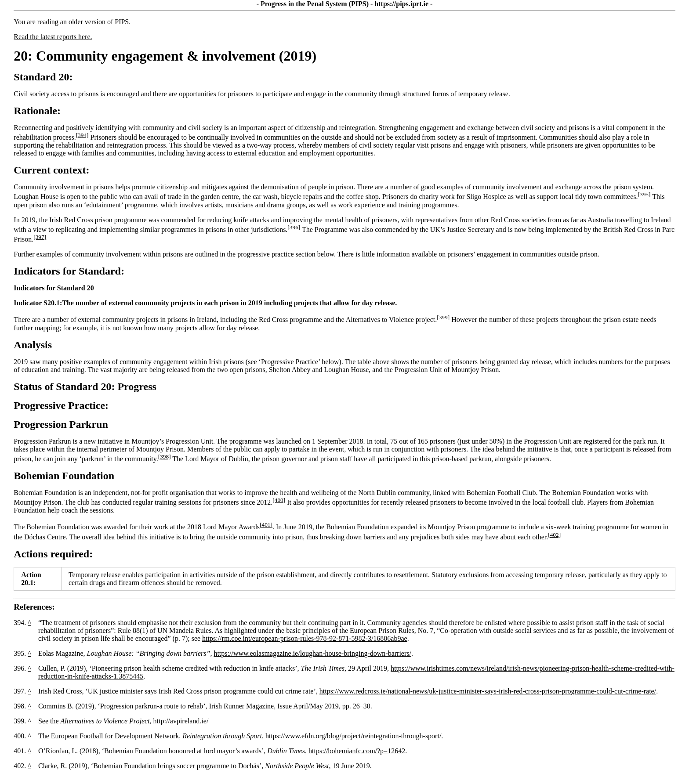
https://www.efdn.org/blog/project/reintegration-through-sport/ (353, 736)
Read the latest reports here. (53, 37)
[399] (443, 317)
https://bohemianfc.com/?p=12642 (357, 751)
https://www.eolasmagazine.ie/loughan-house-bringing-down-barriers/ (312, 653)
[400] (279, 500)
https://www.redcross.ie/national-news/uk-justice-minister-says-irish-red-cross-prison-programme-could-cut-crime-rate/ (488, 691)
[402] (554, 535)
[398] (165, 457)
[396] (294, 227)
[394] (82, 135)
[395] (644, 194)
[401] (266, 525)
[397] (40, 237)
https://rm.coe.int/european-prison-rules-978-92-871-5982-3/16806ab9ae (305, 638)
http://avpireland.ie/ (181, 721)
